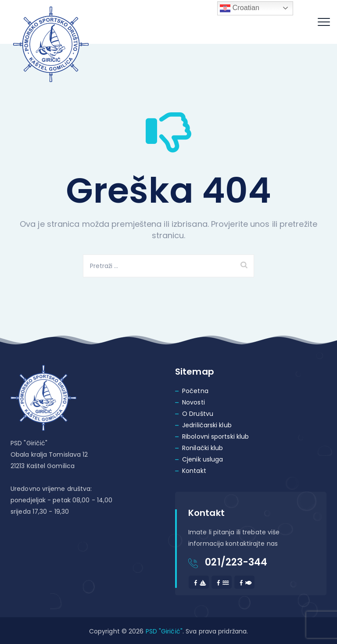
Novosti (194, 402)
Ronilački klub (203, 448)
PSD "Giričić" (164, 631)
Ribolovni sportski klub (215, 436)
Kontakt (194, 471)
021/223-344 (236, 562)
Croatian (240, 8)
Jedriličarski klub (207, 425)
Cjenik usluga (203, 459)
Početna (195, 391)
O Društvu (198, 414)
